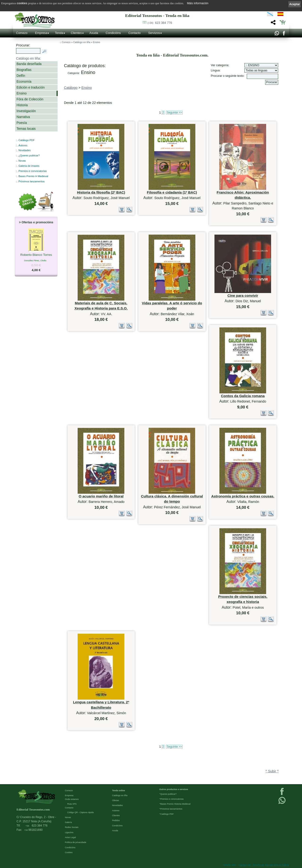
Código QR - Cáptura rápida (80, 812)
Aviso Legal (70, 837)
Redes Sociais (72, 827)
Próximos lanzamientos (171, 809)
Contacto (134, 33)
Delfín (21, 76)
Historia (22, 105)
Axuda (94, 33)
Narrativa (23, 117)
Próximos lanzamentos (31, 181)
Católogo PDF (167, 814)
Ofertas (116, 800)
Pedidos (116, 820)
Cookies (69, 852)
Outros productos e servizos (174, 789)
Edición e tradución (31, 87)
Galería (68, 822)
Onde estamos (72, 799)
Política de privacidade (76, 842)
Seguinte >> (174, 113)
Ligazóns (69, 832)
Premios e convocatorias (33, 171)
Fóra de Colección (30, 99)
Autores (23, 145)
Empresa (41, 33)
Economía (24, 82)
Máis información (198, 3)
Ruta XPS (72, 804)
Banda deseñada (29, 64)
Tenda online (119, 791)
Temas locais (26, 129)
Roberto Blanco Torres (36, 255)
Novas (22, 161)
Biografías (24, 70)
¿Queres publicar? (29, 155)
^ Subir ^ (272, 771)
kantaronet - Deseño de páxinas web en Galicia (264, 865)
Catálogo (71, 88)
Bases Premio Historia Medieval (176, 804)
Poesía (22, 123)
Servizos (154, 33)
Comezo (22, 33)
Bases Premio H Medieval (33, 176)
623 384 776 (160, 23)
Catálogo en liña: (28, 58)
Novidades (25, 150)
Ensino (22, 93)
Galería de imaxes (29, 166)
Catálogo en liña (82, 42)
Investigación (26, 111)
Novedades (117, 805)
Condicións (113, 33)
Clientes (76, 33)
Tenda (59, 33)
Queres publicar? (169, 794)
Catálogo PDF (27, 140)
